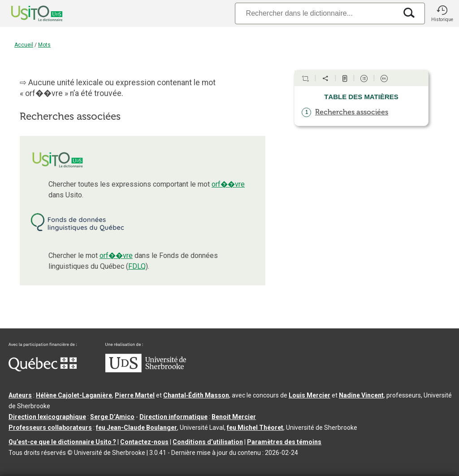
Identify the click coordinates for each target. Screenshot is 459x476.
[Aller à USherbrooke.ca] (146, 370)
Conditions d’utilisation (208, 442)
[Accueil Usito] (27, 13)
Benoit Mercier (234, 417)
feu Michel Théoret (255, 428)
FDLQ (137, 266)
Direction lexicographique (47, 417)
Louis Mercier (310, 395)
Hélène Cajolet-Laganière (74, 395)
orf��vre (228, 184)
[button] (442, 13)
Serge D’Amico (112, 417)
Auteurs (20, 395)
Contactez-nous (144, 442)
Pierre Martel (135, 395)
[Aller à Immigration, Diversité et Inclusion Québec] (43, 369)
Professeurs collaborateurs (50, 428)
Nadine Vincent (361, 395)
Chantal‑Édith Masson (196, 395)
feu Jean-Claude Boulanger (136, 428)
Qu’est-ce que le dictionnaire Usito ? (62, 442)
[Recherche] (316, 13)
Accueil (24, 45)
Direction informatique (173, 417)
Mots (44, 45)
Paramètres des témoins (284, 442)
